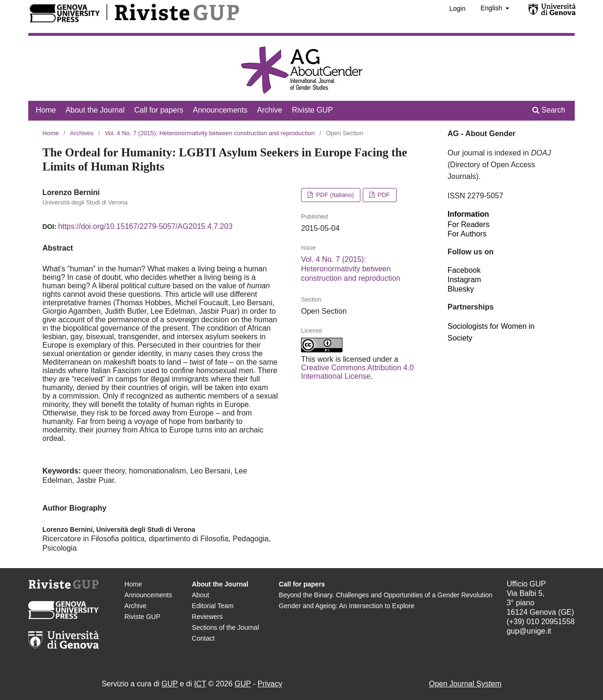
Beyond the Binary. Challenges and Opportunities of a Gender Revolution (386, 595)
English (492, 8)
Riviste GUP (312, 110)
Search (549, 110)
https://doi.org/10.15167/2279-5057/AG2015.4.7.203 (145, 226)
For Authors (467, 234)
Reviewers (207, 617)
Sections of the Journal (225, 627)
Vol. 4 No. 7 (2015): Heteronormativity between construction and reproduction (210, 133)
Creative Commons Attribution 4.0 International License (357, 372)
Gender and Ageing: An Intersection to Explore (347, 606)
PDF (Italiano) (334, 195)
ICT (200, 684)
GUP (170, 684)
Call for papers (159, 110)
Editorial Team (212, 606)
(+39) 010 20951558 (541, 622)
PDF (383, 195)
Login (457, 8)
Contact (203, 638)
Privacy (270, 684)
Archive (270, 110)
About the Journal (95, 110)
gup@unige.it (529, 631)
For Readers (469, 224)
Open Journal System (465, 684)
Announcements (220, 110)
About (200, 595)
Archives (82, 133)
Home (46, 110)
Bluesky (461, 289)
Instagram (464, 280)
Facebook (464, 270)
